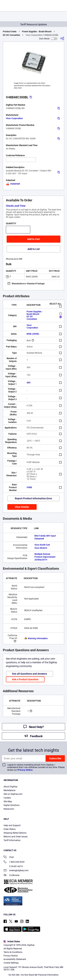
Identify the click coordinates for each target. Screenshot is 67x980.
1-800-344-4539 (14, 862)
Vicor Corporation (14, 118)
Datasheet (13, 184)
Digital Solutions (12, 805)
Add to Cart (33, 239)
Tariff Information (12, 840)
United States (12, 942)
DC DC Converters (11, 35)
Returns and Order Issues (16, 837)
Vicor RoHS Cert (42, 545)
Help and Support (12, 825)
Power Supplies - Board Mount (37, 32)
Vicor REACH (41, 548)
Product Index (10, 32)
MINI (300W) (33, 334)
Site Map (8, 802)
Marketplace (9, 790)
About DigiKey (10, 787)
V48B (29, 487)
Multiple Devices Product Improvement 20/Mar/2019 (45, 557)
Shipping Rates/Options (15, 833)
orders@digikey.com (16, 871)
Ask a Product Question (25, 679)
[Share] (62, 39)
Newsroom (9, 809)
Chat (9, 857)
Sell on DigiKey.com (13, 794)
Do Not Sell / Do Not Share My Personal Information (34, 975)
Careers (7, 798)
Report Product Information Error (33, 498)
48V (29, 383)
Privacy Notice (25, 770)
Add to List (34, 249)
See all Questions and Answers (29, 674)
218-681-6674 (13, 866)
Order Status (10, 829)
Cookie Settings (11, 963)
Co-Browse (11, 876)
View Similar (22, 507)
